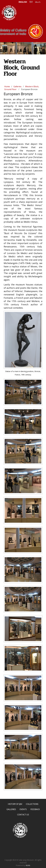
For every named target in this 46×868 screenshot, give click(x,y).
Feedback (35, 809)
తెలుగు (38, 2)
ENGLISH (23, 2)
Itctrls (28, 865)
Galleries (17, 86)
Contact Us (23, 815)
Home (7, 86)
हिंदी (31, 2)
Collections (32, 804)
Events (23, 809)
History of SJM (15, 804)
